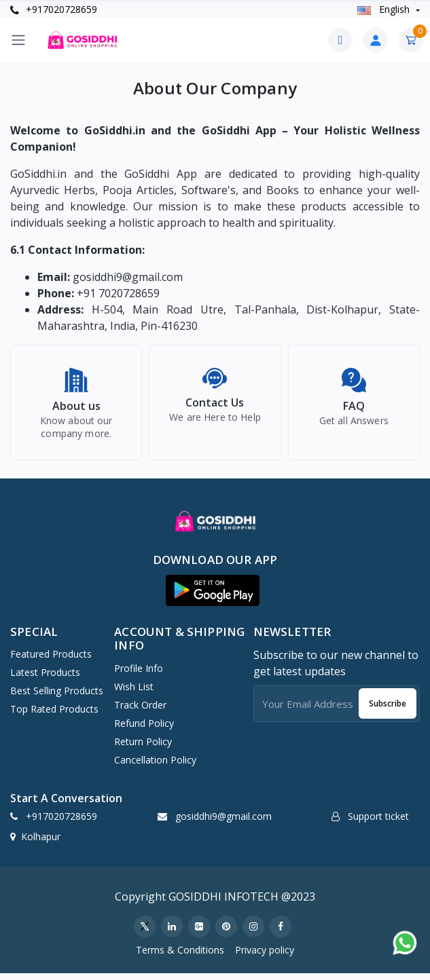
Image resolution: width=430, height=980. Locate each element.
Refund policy (144, 729)
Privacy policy (265, 956)
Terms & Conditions (180, 956)
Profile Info (139, 674)
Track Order (140, 711)
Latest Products (45, 678)
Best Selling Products (57, 697)
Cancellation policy (155, 766)
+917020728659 (54, 9)
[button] (213, 597)
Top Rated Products (54, 715)
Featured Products (51, 660)
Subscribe (388, 710)
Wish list (134, 693)
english (385, 9)
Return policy (143, 748)
